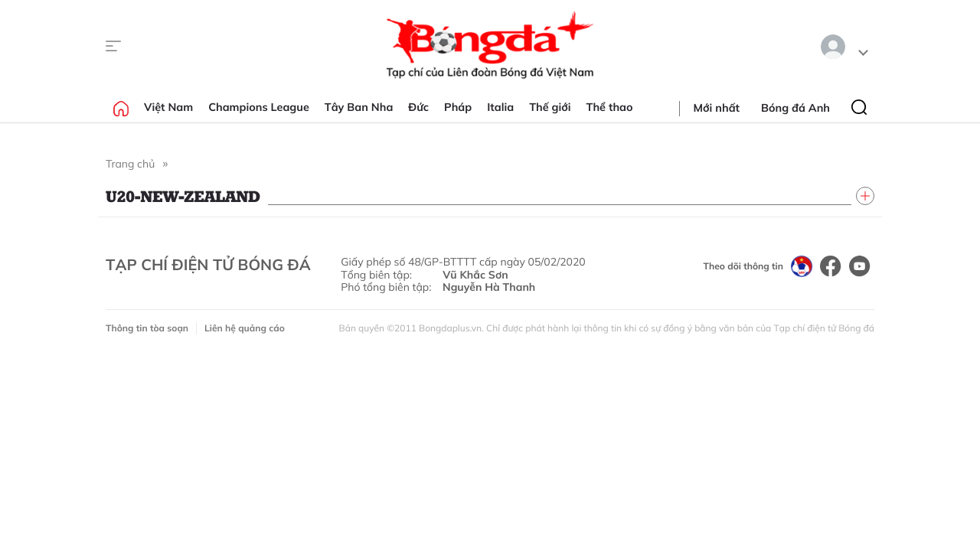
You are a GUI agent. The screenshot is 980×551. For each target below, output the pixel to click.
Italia (500, 107)
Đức (418, 107)
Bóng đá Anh (795, 108)
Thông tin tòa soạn (147, 328)
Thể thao (610, 107)
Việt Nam (168, 107)
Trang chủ (130, 164)
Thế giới (550, 107)
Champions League (259, 107)
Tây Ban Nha (359, 107)
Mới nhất (717, 108)
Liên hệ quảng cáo (245, 328)
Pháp (458, 107)
